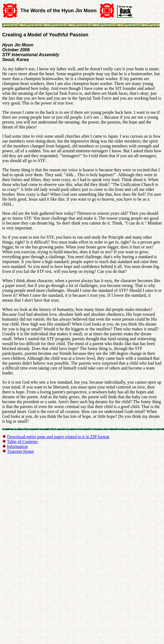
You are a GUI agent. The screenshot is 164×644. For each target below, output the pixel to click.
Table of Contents (23, 442)
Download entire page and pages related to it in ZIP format (58, 437)
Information (17, 446)
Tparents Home (20, 451)
